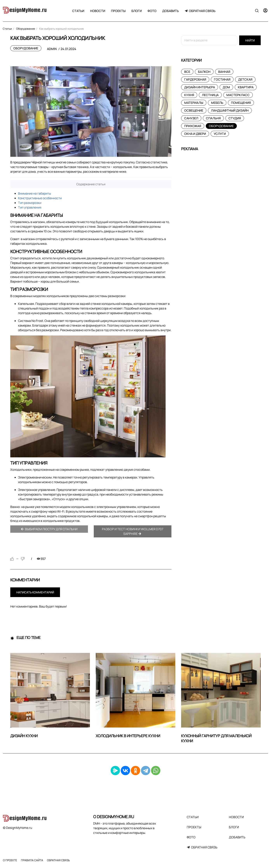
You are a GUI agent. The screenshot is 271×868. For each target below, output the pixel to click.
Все (187, 72)
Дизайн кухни (24, 736)
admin (52, 49)
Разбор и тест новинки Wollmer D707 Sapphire (133, 531)
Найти (250, 40)
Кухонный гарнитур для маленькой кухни (216, 738)
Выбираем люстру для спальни (49, 529)
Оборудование (26, 48)
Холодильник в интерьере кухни (128, 736)
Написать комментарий (35, 592)
